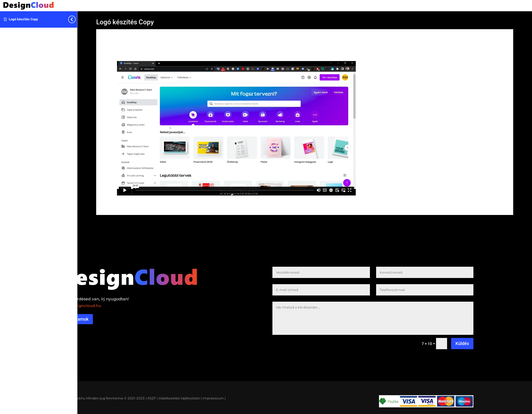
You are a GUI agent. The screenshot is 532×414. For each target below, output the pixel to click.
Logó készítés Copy (23, 19)
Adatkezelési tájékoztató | (180, 398)
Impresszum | (214, 398)
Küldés (462, 343)
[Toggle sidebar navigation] (76, 19)
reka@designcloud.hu (80, 306)
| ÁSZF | (152, 398)
